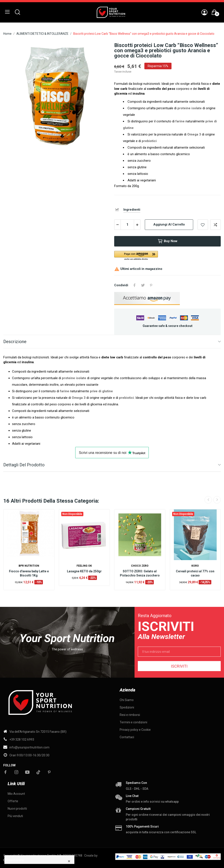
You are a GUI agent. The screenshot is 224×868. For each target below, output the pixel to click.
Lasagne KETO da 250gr (84, 571)
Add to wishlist (203, 225)
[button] (163, 256)
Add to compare (215, 225)
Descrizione (15, 342)
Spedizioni (127, 707)
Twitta (143, 285)
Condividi (135, 285)
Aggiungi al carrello (169, 224)
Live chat (132, 796)
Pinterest (151, 285)
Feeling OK (84, 566)
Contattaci (127, 737)
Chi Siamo (127, 700)
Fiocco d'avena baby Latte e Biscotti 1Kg (29, 573)
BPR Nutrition (29, 566)
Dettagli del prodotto (24, 465)
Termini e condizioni (133, 722)
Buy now (167, 241)
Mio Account (16, 794)
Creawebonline (14, 860)
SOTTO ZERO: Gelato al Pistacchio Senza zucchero (140, 573)
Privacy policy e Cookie (135, 730)
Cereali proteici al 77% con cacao (195, 573)
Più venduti (15, 816)
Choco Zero (140, 566)
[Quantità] (127, 225)
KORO (195, 566)
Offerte (13, 801)
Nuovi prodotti (17, 809)
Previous (208, 500)
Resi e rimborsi (130, 715)
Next (217, 500)
